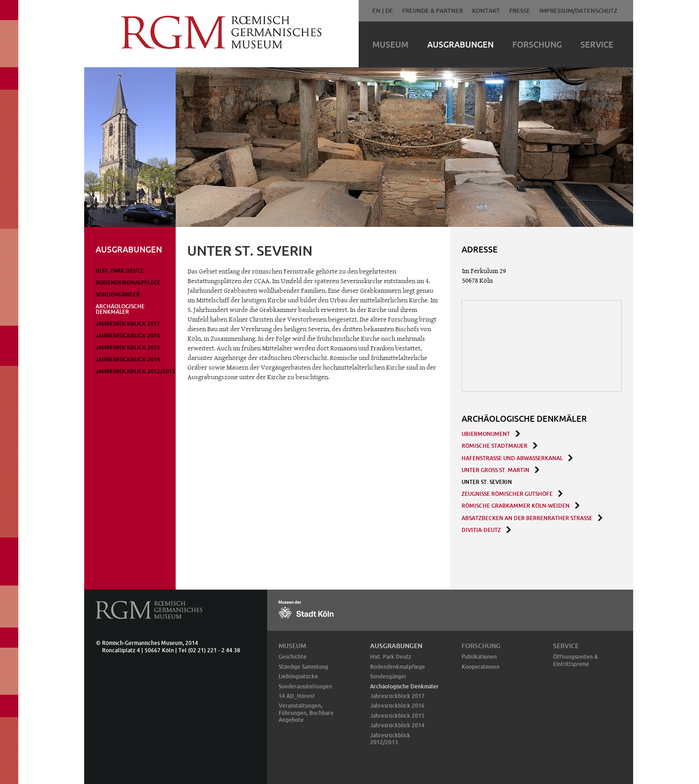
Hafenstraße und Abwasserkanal (512, 458)
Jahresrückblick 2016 (128, 336)
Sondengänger (118, 294)
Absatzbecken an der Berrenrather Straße (527, 518)
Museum (390, 44)
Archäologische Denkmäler (120, 309)
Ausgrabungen (460, 44)
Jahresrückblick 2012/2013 (135, 371)
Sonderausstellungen (305, 686)
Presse (520, 11)
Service (597, 44)
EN (376, 11)
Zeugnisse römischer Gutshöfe (507, 494)
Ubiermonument (486, 434)
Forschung (537, 44)
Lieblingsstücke (298, 676)
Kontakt (486, 11)
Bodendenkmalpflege (128, 282)
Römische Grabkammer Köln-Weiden (516, 506)
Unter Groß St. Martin (495, 470)
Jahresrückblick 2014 (128, 359)
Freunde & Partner (433, 11)
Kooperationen (481, 667)
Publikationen (479, 657)
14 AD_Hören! (297, 696)
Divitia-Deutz (481, 530)
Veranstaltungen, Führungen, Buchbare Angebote (306, 713)
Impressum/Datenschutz (578, 11)
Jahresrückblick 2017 (128, 324)
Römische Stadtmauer (495, 446)
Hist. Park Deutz (119, 271)
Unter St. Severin (487, 482)
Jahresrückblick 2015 (128, 347)
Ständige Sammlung (303, 667)
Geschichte (293, 657)
